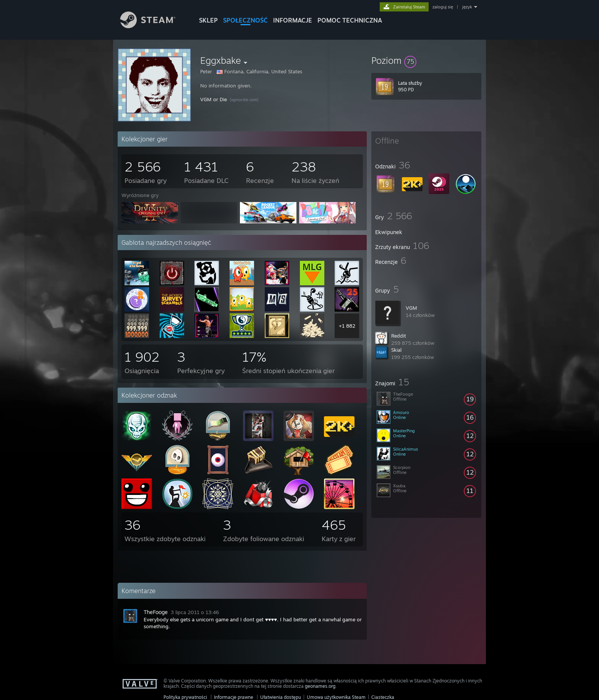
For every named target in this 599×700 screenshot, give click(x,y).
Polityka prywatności (185, 697)
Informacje (293, 20)
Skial (396, 350)
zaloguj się (443, 7)
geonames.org (320, 686)
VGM (411, 308)
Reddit (399, 336)
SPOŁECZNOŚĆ (245, 20)
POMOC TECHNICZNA (350, 20)
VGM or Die (214, 99)
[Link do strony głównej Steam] (154, 26)
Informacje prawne (234, 697)
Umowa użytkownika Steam (336, 697)
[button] (426, 60)
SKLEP (208, 20)
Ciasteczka (383, 697)
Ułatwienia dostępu (281, 697)
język (467, 7)
